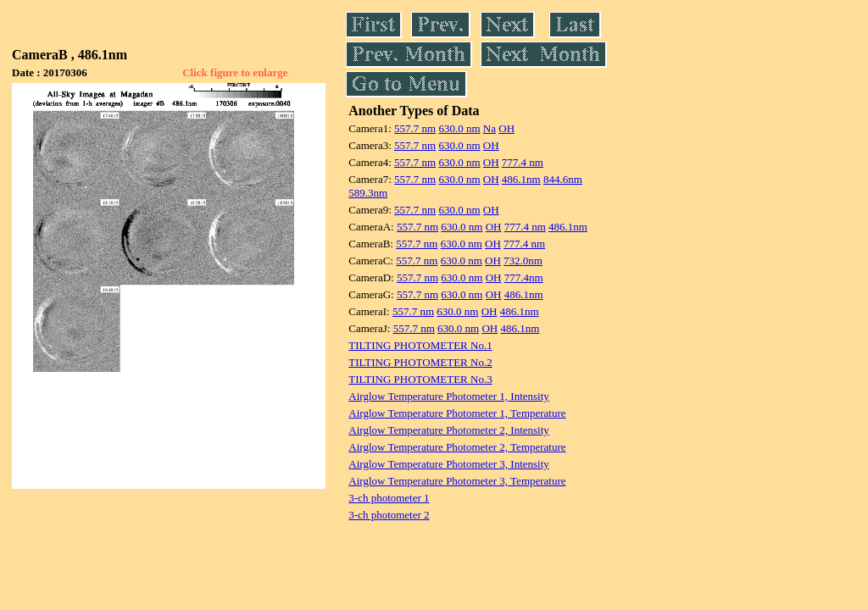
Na (490, 128)
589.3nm (368, 193)
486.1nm (521, 179)
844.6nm (563, 179)
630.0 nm (459, 128)
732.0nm (523, 261)
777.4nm (524, 277)
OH (506, 128)
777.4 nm (523, 162)
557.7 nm (415, 128)
